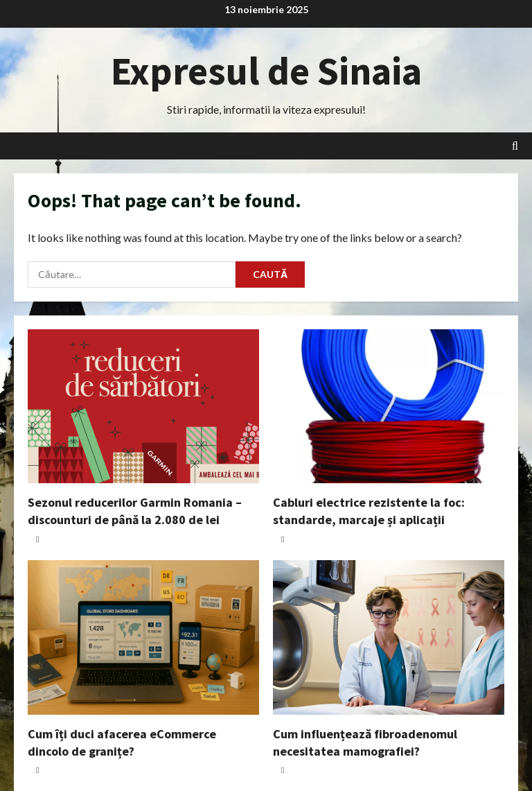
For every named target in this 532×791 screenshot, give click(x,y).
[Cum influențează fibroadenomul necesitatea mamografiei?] (389, 637)
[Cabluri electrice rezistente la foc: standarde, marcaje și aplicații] (389, 407)
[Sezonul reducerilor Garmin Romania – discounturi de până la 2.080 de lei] (143, 407)
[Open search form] (515, 146)
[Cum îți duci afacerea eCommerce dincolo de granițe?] (143, 637)
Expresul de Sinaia (266, 71)
